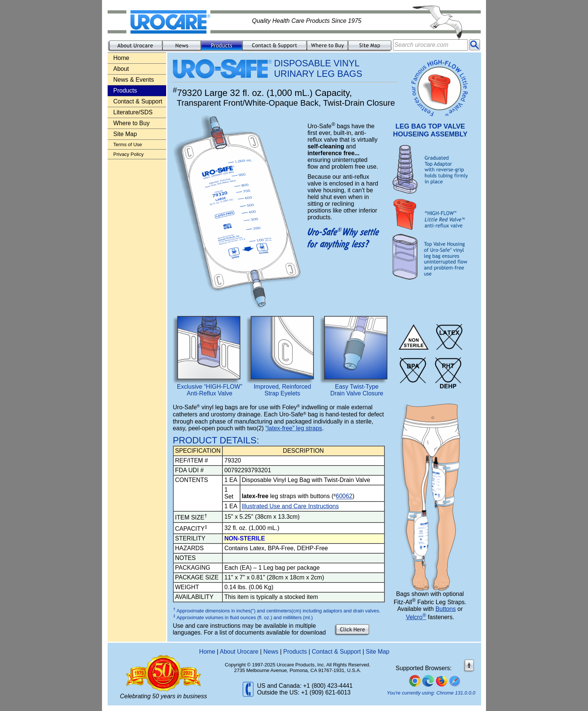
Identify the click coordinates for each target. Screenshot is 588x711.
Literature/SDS (133, 112)
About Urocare (239, 652)
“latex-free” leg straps (294, 428)
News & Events (133, 80)
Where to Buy (131, 123)
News (271, 652)
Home (121, 58)
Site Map (125, 134)
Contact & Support (138, 101)
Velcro (416, 617)
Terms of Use (128, 144)
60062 (344, 496)
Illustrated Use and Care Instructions (290, 506)
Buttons (445, 609)
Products (295, 652)
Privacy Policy (128, 154)
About (121, 69)
